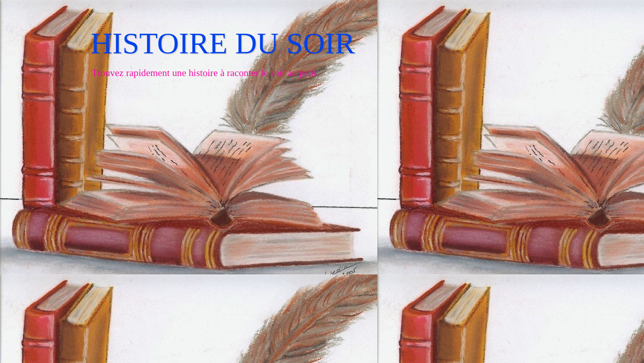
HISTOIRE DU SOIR (223, 43)
